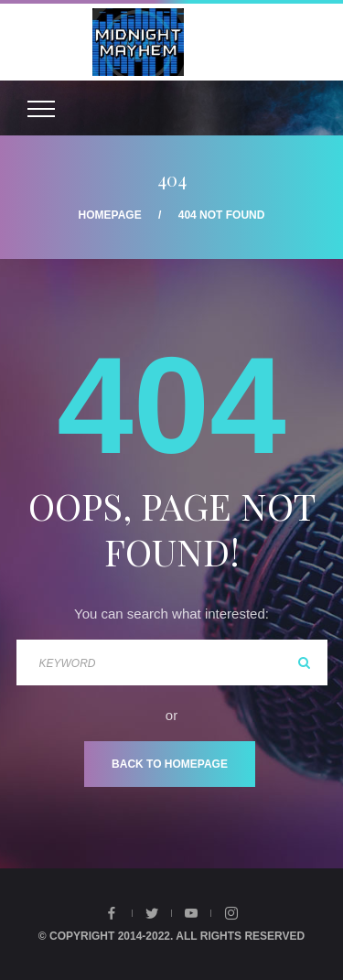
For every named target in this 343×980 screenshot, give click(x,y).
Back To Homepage (170, 764)
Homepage (110, 215)
